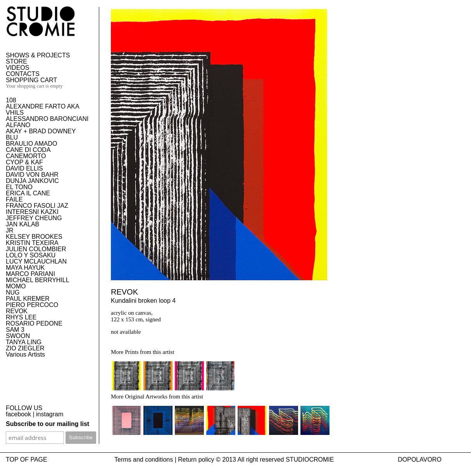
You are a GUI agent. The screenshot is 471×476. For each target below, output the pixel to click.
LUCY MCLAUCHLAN (36, 261)
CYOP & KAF (24, 162)
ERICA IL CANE (28, 193)
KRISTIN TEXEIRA (32, 243)
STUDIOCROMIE (310, 460)
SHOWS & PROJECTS (38, 55)
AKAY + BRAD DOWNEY (41, 131)
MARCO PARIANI (30, 274)
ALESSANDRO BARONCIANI (47, 119)
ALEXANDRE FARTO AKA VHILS (42, 110)
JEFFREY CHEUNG (34, 218)
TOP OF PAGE (27, 460)
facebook (18, 414)
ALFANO (18, 125)
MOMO (16, 286)
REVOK (17, 311)
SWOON (18, 336)
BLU (12, 137)
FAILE (14, 199)
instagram (50, 414)
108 (11, 100)
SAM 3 (15, 330)
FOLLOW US (24, 408)
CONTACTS (23, 74)
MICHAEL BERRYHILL (38, 280)
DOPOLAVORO (420, 460)
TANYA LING (24, 342)
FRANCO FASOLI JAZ (37, 206)
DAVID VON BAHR (32, 175)
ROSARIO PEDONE (34, 323)
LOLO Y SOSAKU (31, 255)
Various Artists (25, 354)
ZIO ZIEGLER (25, 348)
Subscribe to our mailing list (47, 424)
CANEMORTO (26, 156)
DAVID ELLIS (24, 168)
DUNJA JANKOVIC (32, 181)
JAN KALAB (22, 224)
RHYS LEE (21, 317)
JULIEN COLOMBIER (36, 249)
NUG (13, 292)
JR (10, 230)
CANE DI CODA (28, 150)
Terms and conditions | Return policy (164, 460)
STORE (16, 61)
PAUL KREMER (28, 299)
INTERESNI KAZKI (32, 212)
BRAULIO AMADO (31, 144)
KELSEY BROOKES (34, 237)
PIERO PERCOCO (32, 305)
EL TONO (19, 187)
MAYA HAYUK (25, 268)
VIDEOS (17, 68)
